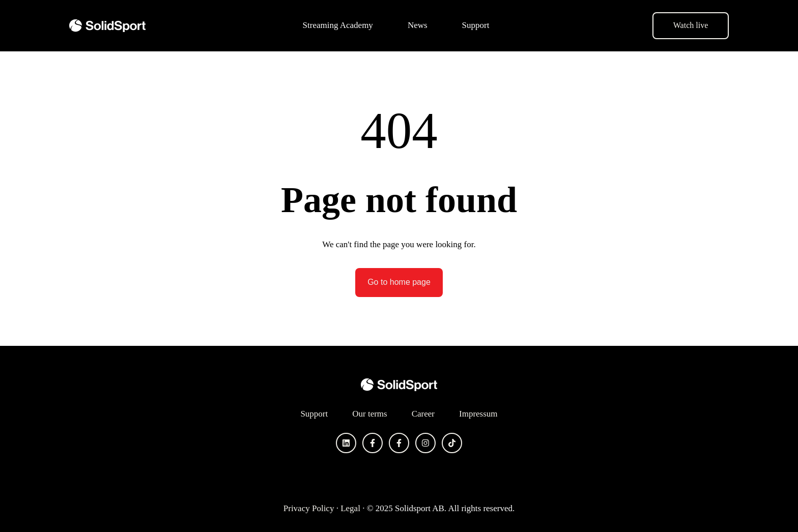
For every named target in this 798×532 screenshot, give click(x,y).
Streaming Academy (338, 25)
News (418, 25)
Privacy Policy (309, 508)
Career (423, 414)
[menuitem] (341, 25)
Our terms (369, 414)
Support (476, 25)
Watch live (691, 25)
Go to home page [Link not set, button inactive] (399, 282)
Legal (350, 508)
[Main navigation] (399, 25)
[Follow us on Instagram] (425, 443)
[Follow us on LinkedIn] (346, 443)
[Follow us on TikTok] (452, 443)
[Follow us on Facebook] (373, 443)
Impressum (478, 414)
